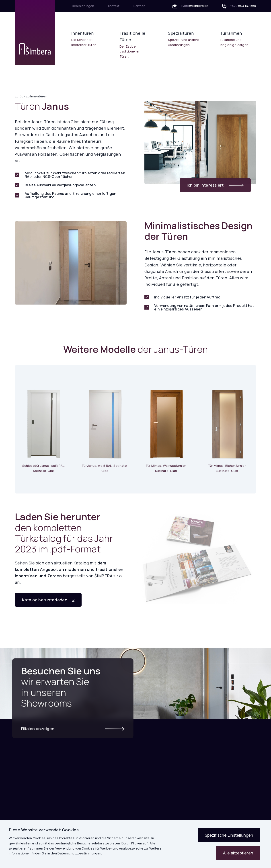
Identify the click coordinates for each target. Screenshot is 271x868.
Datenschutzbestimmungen (79, 853)
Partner (139, 6)
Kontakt (114, 6)
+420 (239, 6)
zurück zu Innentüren (31, 96)
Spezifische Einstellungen (229, 835)
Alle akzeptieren (238, 853)
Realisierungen (83, 6)
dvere (190, 6)
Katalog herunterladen (48, 600)
